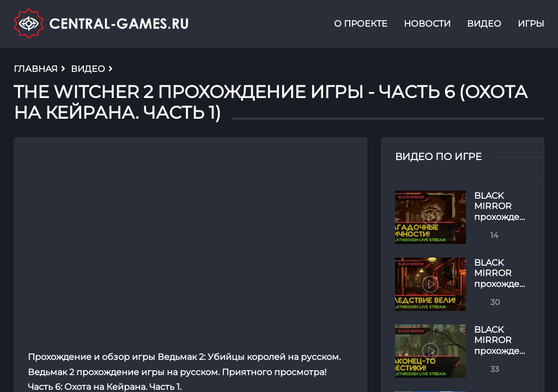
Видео (484, 24)
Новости (427, 24)
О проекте (361, 24)
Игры (531, 24)
